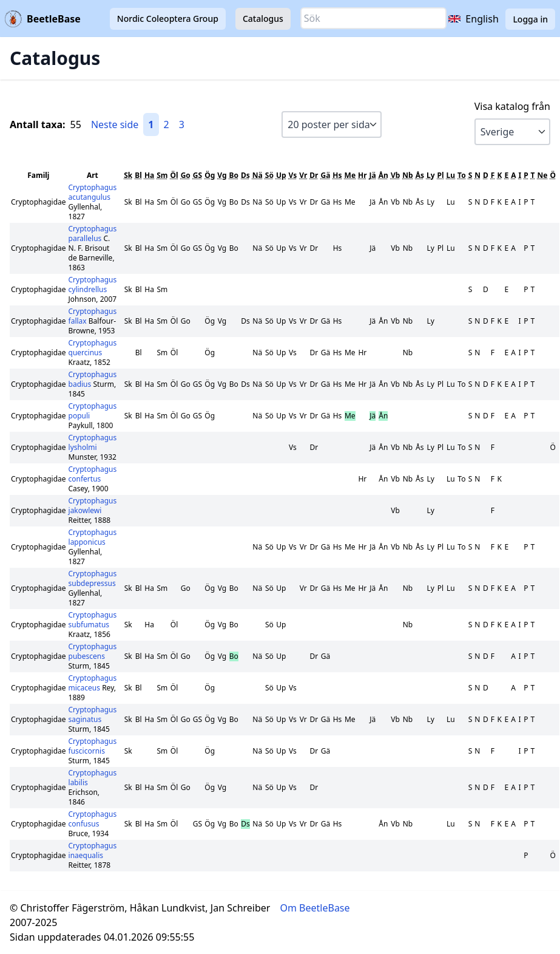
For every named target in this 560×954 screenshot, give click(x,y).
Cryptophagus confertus (93, 474)
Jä (373, 175)
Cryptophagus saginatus (93, 714)
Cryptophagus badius (93, 379)
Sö (269, 175)
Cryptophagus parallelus (93, 233)
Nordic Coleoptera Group (168, 19)
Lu (451, 175)
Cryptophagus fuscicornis (93, 746)
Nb (407, 175)
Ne (543, 175)
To (462, 175)
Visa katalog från (512, 106)
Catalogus (263, 19)
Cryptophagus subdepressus (93, 578)
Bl (138, 175)
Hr (363, 175)
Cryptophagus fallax (93, 316)
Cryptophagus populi (93, 411)
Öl (174, 175)
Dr (314, 175)
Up (281, 175)
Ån (383, 175)
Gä (325, 175)
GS (197, 175)
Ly (431, 175)
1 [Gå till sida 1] (151, 124)
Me (350, 175)
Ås (420, 175)
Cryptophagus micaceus (93, 683)
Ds (245, 175)
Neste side (115, 124)
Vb (395, 175)
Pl (441, 175)
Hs (337, 175)
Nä (258, 175)
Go (186, 175)
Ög (210, 175)
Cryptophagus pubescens (93, 651)
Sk (128, 175)
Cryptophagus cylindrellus (93, 284)
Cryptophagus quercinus (93, 348)
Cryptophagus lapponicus (93, 537)
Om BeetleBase (315, 908)
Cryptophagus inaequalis (93, 850)
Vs (293, 175)
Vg (222, 175)
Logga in (530, 19)
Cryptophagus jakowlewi (93, 506)
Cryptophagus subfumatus (93, 620)
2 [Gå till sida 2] (167, 124)
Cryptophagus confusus (93, 819)
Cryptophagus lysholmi (93, 442)
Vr (303, 175)
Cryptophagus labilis (93, 778)
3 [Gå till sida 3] (182, 124)
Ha (149, 175)
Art (93, 175)
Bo (234, 175)
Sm (162, 175)
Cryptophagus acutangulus (93, 192)
